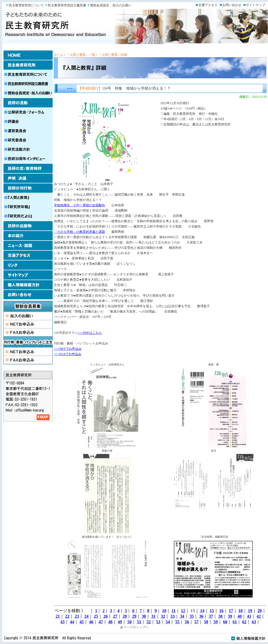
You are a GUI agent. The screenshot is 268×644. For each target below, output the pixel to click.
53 (158, 622)
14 (202, 611)
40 (240, 616)
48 (110, 622)
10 (164, 611)
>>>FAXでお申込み (68, 354)
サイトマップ (256, 5)
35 (192, 616)
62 (244, 622)
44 (72, 622)
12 (183, 611)
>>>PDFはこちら (90, 333)
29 (134, 616)
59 (216, 622)
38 (220, 616)
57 (196, 622)
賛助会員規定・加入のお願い (111, 5)
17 (231, 611)
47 (101, 622)
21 (58, 616)
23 (77, 616)
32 (163, 616)
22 (67, 616)
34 (182, 616)
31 (153, 616)
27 (115, 616)
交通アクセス (208, 5)
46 (91, 622)
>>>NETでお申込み (68, 349)
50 (129, 622)
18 (241, 611)
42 (259, 616)
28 (125, 616)
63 (254, 622)
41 (249, 616)
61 (235, 622)
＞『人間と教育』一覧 (79, 55)
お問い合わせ (232, 5)
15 (212, 611)
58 (206, 622)
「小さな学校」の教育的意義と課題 (79, 232)
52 (149, 622)
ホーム (58, 55)
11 (173, 611)
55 (177, 622)
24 (86, 616)
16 (221, 611)
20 (260, 611)
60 (225, 622)
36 (201, 616)
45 (82, 622)
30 (144, 616)
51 (139, 622)
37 (211, 616)
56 (187, 622)
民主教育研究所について (26, 5)
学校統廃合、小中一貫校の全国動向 (79, 205)
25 (96, 616)
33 (173, 616)
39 (230, 616)
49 (120, 622)
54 (168, 622)
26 (106, 616)
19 (250, 611)
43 (62, 622)
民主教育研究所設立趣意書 (67, 5)
